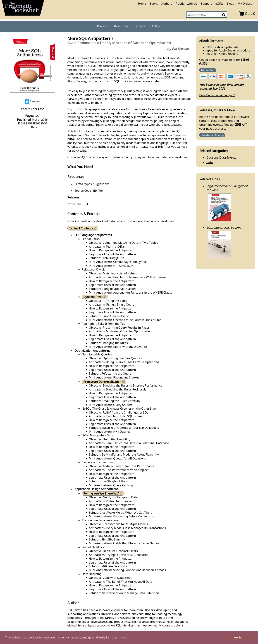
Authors (167, 4)
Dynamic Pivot (95, 297)
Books (154, 4)
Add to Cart (208, 70)
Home (142, 4)
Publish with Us (187, 4)
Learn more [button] (119, 637)
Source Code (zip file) (89, 191)
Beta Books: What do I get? (217, 95)
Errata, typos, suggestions (92, 184)
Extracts (140, 26)
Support (206, 4)
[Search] (224, 15)
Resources (121, 26)
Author (156, 26)
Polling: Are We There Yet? (103, 493)
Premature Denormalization (104, 382)
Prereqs (102, 26)
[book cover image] (32, 66)
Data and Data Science (221, 158)
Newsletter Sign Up (212, 135)
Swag (231, 4)
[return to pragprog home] (23, 9)
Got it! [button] (238, 638)
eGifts (219, 4)
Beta (210, 162)
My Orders (245, 4)
